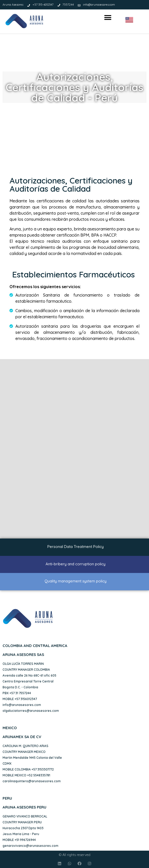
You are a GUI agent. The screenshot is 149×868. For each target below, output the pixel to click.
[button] (108, 18)
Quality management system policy (76, 581)
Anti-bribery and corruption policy (76, 564)
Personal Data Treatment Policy (76, 547)
